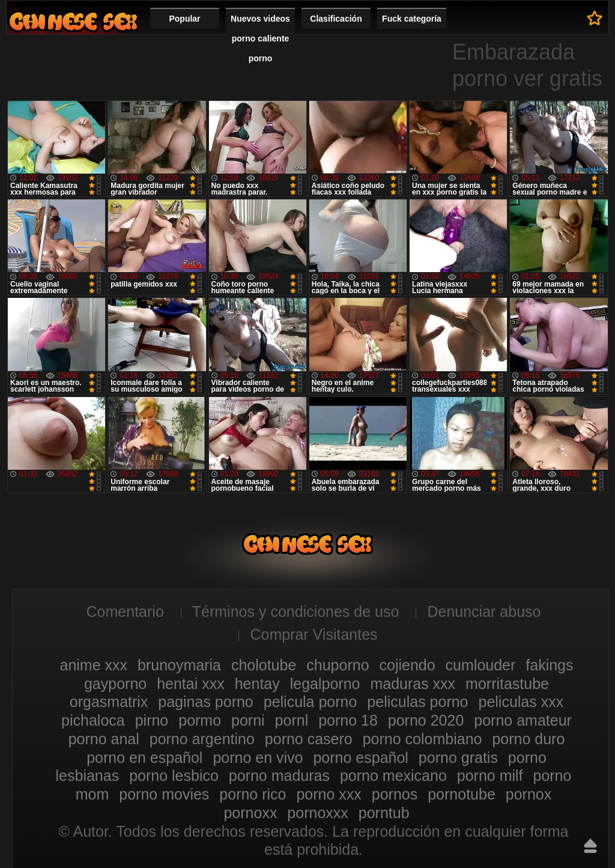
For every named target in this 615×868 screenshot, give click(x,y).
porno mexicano (393, 775)
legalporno (325, 684)
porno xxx (329, 794)
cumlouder (481, 665)
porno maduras (279, 775)
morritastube (507, 684)
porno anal (104, 739)
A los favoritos (595, 18)
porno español (360, 757)
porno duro (528, 739)
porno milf (490, 775)
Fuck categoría (412, 19)
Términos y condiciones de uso (296, 612)
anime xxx (94, 665)
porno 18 (348, 720)
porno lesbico (174, 775)
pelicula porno (311, 702)
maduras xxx (413, 684)
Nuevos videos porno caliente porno (260, 38)
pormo (200, 720)
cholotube (264, 665)
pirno (152, 720)
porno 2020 (426, 720)
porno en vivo (258, 757)
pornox (529, 794)
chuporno (338, 665)
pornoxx (250, 813)
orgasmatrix (109, 702)
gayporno (115, 684)
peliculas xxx (521, 702)
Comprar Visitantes (314, 634)
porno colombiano (423, 739)
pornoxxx (317, 813)
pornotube (462, 794)
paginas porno (205, 702)
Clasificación (336, 19)
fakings (549, 665)
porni (248, 720)
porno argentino (202, 739)
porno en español (144, 757)
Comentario (125, 612)
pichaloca (93, 720)
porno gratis (458, 757)
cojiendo (407, 665)
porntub (384, 813)
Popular (184, 19)
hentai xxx (191, 684)
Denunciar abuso (484, 612)
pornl (292, 720)
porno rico (253, 794)
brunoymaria (179, 665)
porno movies (164, 794)
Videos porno (73, 21)
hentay (257, 684)
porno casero (309, 739)
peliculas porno (417, 702)
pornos (395, 794)
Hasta (590, 846)
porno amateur (523, 720)
